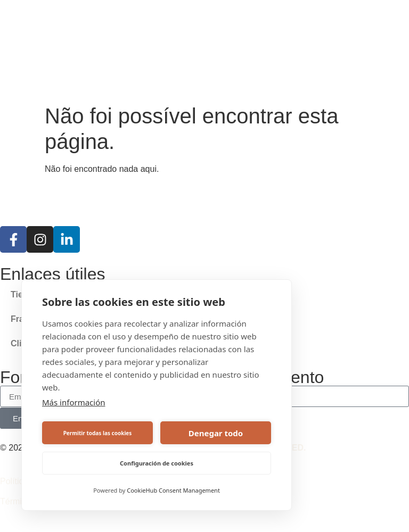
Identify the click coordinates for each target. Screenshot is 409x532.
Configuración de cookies (157, 463)
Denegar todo (216, 433)
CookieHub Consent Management (173, 490)
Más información (74, 402)
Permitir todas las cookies (98, 433)
